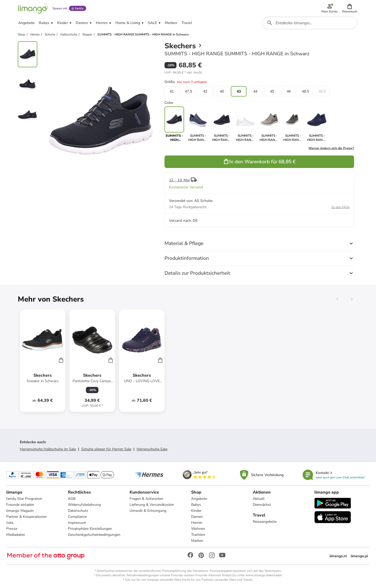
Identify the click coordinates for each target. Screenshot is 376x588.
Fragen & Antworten (146, 499)
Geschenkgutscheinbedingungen (94, 535)
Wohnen (198, 529)
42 (205, 91)
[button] (349, 8)
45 (272, 91)
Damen (197, 517)
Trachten (198, 535)
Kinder (196, 511)
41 (172, 91)
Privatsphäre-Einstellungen (90, 529)
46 (289, 91)
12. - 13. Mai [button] (179, 180)
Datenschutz (78, 511)
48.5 (305, 91)
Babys (196, 505)
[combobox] (310, 23)
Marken (197, 541)
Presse (12, 529)
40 (222, 91)
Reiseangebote (265, 522)
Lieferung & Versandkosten (152, 505)
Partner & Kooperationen (27, 517)
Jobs (10, 523)
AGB (72, 499)
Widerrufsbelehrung (84, 505)
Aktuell (259, 499)
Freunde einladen (20, 505)
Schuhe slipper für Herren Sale (106, 449)
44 (255, 91)
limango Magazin (20, 511)
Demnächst (262, 505)
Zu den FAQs (340, 207)
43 (239, 91)
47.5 (188, 91)
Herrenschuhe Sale (152, 449)
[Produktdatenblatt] (43, 361)
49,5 (322, 91)
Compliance (77, 517)
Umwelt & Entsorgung (148, 511)
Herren (197, 523)
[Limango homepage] (33, 8)
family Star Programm (24, 499)
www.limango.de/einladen (264, 575)
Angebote (199, 499)
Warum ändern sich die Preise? (331, 148)
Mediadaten (16, 535)
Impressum (77, 523)
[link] (198, 124)
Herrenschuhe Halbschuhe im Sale (48, 449)
